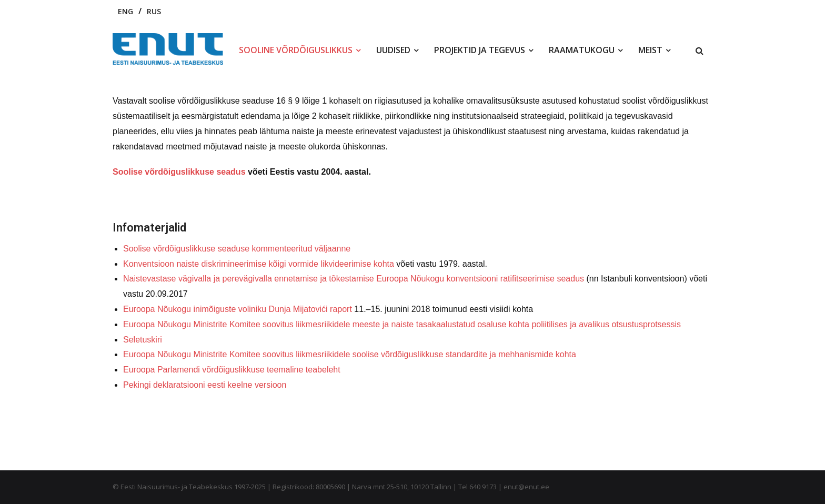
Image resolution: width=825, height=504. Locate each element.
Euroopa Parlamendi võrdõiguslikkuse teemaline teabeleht (232, 370)
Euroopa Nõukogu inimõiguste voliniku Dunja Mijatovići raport (238, 309)
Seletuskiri (143, 340)
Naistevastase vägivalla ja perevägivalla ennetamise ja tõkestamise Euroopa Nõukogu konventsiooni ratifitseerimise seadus (354, 279)
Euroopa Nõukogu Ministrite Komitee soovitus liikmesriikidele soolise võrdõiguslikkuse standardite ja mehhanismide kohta (350, 354)
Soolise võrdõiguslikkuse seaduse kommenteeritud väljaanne (237, 249)
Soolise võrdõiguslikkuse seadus (179, 172)
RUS (154, 11)
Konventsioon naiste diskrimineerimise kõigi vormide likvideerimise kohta (259, 264)
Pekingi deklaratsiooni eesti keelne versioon (205, 385)
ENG (125, 11)
